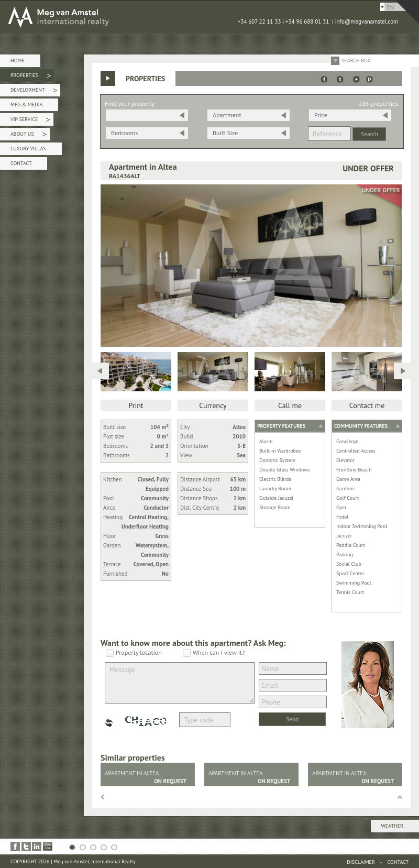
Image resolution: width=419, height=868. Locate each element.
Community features (361, 426)
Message (180, 683)
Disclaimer (361, 862)
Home (18, 61)
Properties (31, 77)
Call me (290, 405)
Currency (213, 405)
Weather (392, 826)
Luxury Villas (28, 149)
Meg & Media (26, 105)
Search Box (356, 61)
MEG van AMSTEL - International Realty (157, 17)
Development (34, 91)
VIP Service (30, 121)
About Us (29, 135)
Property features (281, 426)
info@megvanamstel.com (367, 21)
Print (136, 405)
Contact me (367, 405)
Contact (21, 163)
